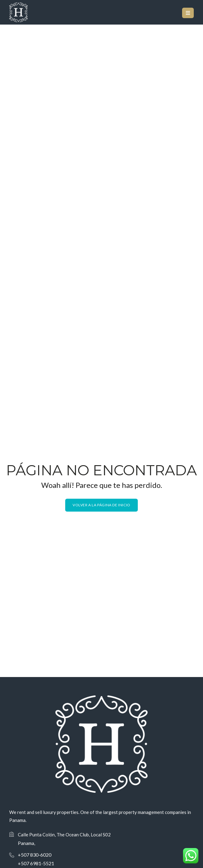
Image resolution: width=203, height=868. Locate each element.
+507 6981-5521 (36, 863)
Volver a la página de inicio (101, 505)
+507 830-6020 (35, 855)
